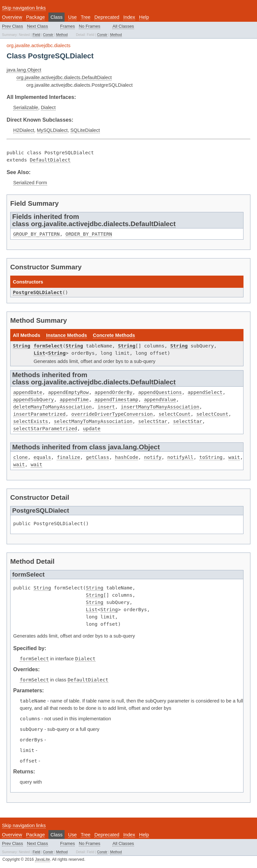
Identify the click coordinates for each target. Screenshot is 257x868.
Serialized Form (30, 183)
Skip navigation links (24, 8)
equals (42, 457)
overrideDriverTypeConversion (112, 414)
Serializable (26, 107)
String (22, 346)
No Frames (89, 26)
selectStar (153, 421)
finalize (68, 457)
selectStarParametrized (45, 428)
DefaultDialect (50, 160)
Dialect (48, 107)
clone (20, 457)
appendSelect (205, 392)
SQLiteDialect (85, 130)
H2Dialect (24, 130)
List (39, 353)
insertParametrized (39, 414)
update (92, 428)
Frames (68, 26)
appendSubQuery (34, 399)
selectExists (31, 421)
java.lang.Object (24, 70)
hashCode (127, 457)
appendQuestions (160, 392)
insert (106, 407)
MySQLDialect (52, 130)
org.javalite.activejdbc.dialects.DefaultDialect (64, 77)
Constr (48, 35)
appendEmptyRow (69, 392)
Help (144, 17)
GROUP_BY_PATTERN (36, 234)
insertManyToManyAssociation (160, 407)
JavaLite (43, 859)
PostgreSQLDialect (38, 292)
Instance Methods (67, 335)
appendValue (160, 399)
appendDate (28, 392)
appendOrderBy (114, 392)
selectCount (174, 414)
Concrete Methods (114, 335)
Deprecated (107, 17)
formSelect (48, 346)
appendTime (74, 399)
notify (153, 457)
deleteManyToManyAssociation (52, 407)
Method (62, 35)
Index (129, 17)
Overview (12, 17)
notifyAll (180, 457)
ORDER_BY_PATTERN (89, 234)
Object (149, 447)
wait (234, 457)
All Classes (123, 26)
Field (36, 35)
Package (35, 17)
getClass (98, 457)
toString (211, 457)
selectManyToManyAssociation (93, 421)
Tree (86, 17)
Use (72, 17)
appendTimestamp (116, 399)
